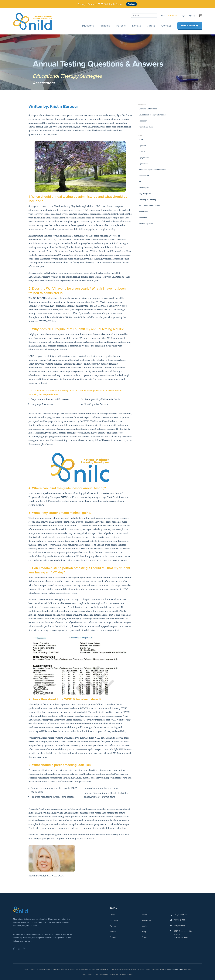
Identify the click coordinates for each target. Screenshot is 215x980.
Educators (88, 26)
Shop (163, 16)
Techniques (144, 188)
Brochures (143, 212)
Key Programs (145, 194)
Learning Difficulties (176, 969)
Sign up (192, 16)
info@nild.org (179, 926)
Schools (105, 26)
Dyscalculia (144, 164)
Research (143, 121)
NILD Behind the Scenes (149, 206)
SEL (140, 182)
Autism (142, 152)
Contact (166, 26)
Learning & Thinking (147, 200)
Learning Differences (148, 109)
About (151, 26)
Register (131, 4)
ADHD (141, 139)
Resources (173, 16)
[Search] (144, 16)
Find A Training (190, 26)
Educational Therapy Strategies (68, 76)
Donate (137, 26)
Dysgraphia (144, 158)
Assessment (44, 83)
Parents (121, 26)
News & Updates (146, 127)
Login (183, 16)
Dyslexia (142, 145)
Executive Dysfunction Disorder (152, 170)
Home (112, 915)
